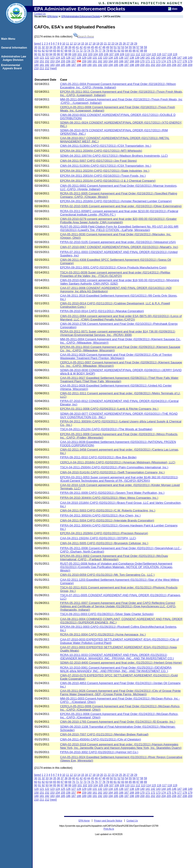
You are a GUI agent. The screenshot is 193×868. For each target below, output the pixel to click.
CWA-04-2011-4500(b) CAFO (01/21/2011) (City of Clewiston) (100, 739)
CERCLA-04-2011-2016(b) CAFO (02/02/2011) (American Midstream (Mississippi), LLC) (118, 462)
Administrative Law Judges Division (14, 58)
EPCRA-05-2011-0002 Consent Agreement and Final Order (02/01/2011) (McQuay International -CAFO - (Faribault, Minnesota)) (114, 558)
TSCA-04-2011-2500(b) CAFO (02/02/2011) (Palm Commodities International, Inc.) (114, 467)
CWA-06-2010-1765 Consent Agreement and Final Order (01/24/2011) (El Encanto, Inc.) (118, 722)
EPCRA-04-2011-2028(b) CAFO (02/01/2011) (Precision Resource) (104, 533)
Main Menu (9, 39)
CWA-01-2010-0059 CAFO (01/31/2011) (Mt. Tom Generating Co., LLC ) (107, 575)
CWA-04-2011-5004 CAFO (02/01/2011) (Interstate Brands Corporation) (107, 520)
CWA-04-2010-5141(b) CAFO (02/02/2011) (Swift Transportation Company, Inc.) (112, 472)
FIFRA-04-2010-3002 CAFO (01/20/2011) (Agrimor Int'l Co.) (99, 752)
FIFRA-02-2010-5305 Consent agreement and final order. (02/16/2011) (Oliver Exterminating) (121, 206)
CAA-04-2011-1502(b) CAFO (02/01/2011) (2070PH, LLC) (98, 538)
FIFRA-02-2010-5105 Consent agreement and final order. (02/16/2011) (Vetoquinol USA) (118, 242)
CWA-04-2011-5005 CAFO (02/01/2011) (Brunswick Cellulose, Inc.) (104, 543)
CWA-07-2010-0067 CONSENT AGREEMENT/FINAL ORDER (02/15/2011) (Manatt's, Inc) (119, 247)
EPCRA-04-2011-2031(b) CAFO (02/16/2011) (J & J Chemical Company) (108, 181)
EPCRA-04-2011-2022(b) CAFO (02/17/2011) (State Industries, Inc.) (105, 171)
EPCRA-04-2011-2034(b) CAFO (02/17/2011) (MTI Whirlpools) (101, 151)
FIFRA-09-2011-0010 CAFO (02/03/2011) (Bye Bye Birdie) (98, 457)
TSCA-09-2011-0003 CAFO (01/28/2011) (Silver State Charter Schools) (107, 614)
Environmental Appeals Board (12, 67)
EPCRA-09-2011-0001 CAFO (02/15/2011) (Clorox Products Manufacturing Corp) (113, 267)
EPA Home (53, 16)
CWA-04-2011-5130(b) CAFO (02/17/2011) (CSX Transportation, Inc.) (106, 146)
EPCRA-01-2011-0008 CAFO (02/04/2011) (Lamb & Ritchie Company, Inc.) (109, 409)
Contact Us (40, 14)
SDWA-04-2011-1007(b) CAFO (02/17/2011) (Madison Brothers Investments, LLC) (114, 156)
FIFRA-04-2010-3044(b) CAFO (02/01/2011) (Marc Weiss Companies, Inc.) (109, 498)
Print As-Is (109, 829)
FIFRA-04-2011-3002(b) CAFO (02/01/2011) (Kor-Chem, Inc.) (100, 515)
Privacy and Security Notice (108, 821)
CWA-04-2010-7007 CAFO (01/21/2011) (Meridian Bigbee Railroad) (104, 734)
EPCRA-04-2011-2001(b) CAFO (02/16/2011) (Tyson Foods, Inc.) (103, 176)
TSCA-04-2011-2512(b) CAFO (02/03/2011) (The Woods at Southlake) (106, 429)
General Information (15, 48)
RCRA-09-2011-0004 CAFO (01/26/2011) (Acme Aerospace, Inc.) (103, 634)
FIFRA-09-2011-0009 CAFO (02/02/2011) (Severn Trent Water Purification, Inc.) (112, 493)
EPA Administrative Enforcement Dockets (81, 16)
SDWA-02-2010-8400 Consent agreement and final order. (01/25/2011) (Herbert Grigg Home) (121, 663)
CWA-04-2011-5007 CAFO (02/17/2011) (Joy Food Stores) (98, 161)
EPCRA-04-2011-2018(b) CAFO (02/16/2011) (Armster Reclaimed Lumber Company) (116, 201)
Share (175, 9)
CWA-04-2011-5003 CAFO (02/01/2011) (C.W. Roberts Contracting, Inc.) (108, 510)
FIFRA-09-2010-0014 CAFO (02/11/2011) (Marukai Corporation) (102, 311)
